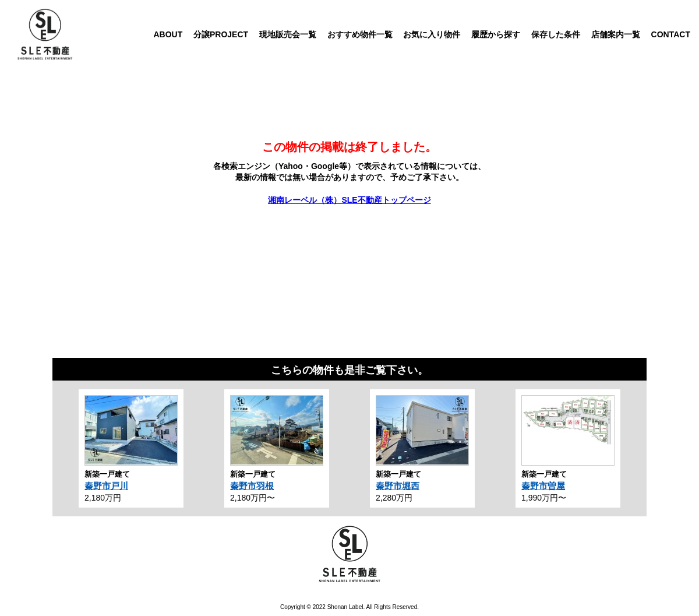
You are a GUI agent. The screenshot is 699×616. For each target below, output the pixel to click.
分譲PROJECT (221, 34)
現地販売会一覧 (288, 34)
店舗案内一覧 (616, 34)
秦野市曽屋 (543, 486)
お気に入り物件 (432, 34)
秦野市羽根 (252, 486)
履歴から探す (496, 34)
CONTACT (671, 34)
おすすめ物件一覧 (360, 34)
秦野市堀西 (398, 486)
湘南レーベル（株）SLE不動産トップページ (349, 200)
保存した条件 (556, 34)
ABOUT (168, 34)
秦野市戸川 (106, 486)
